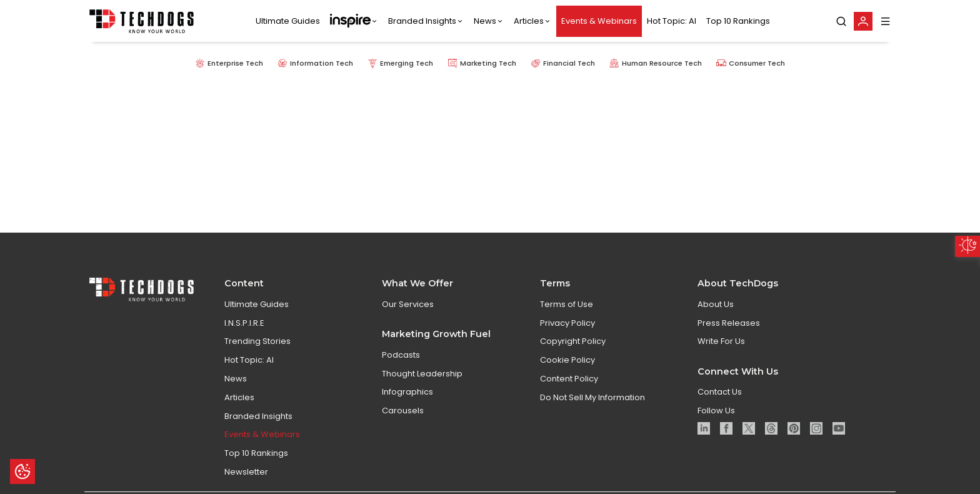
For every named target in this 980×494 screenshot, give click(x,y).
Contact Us (720, 409)
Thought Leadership (422, 391)
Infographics (407, 409)
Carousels (403, 428)
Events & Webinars (599, 21)
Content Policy (569, 396)
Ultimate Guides (288, 21)
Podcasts (401, 372)
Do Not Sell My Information (592, 415)
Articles (529, 21)
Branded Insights (422, 21)
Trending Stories (257, 359)
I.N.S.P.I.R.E (244, 340)
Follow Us (716, 428)
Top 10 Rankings (738, 21)
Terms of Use (567, 322)
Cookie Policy (567, 377)
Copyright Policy (573, 359)
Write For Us (721, 359)
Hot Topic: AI (672, 21)
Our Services (408, 322)
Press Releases (729, 340)
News (485, 21)
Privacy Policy (567, 340)
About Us (716, 322)
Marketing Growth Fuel (436, 351)
